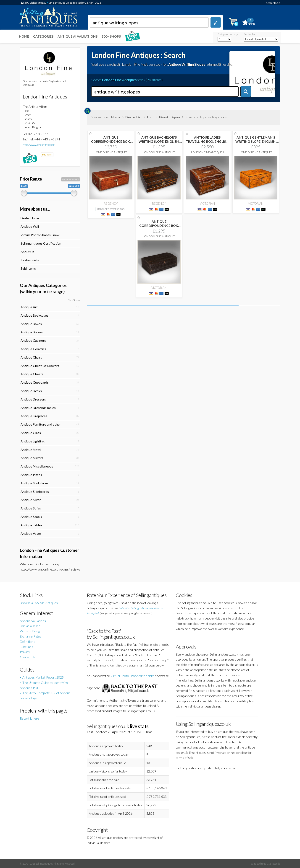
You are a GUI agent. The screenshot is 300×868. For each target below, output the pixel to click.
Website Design (31, 631)
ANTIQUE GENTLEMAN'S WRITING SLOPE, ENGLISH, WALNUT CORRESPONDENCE (256, 143)
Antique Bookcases (34, 315)
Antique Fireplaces (34, 416)
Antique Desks (31, 391)
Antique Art (29, 307)
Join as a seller (30, 626)
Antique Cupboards (35, 382)
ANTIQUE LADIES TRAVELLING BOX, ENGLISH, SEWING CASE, (207, 141)
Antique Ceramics (33, 349)
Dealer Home (30, 218)
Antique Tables (31, 525)
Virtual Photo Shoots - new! (41, 235)
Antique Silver (31, 500)
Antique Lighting (33, 441)
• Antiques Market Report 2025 (42, 677)
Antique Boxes (31, 324)
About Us (27, 252)
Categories (43, 36)
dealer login (273, 3)
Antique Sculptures (34, 483)
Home (24, 36)
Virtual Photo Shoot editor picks (132, 676)
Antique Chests (32, 374)
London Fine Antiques (164, 117)
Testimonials (30, 260)
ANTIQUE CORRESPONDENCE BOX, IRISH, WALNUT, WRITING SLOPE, (111, 143)
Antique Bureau (32, 332)
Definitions (28, 642)
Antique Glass (31, 433)
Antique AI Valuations (78, 36)
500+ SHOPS (111, 36)
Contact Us (28, 657)
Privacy (25, 652)
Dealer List (134, 117)
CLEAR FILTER (71, 179)
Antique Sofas (31, 508)
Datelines (26, 647)
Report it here (29, 718)
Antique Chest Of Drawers (40, 366)
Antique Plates (31, 475)
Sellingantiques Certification (41, 243)
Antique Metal (31, 450)
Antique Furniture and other (41, 424)
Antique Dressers (33, 399)
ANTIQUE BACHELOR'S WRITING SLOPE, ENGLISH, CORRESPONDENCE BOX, (159, 141)
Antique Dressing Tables (38, 408)
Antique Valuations (33, 621)
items (47, 154)
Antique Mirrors (32, 458)
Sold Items (28, 268)
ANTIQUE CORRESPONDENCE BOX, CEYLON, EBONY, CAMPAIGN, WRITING (159, 228)
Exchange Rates (31, 636)
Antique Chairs (31, 357)
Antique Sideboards (35, 492)
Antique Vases (31, 533)
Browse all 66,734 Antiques (39, 603)
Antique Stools (31, 517)
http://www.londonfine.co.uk (39, 145)
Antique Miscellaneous (37, 466)
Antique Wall (30, 226)
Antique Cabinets (33, 340)
